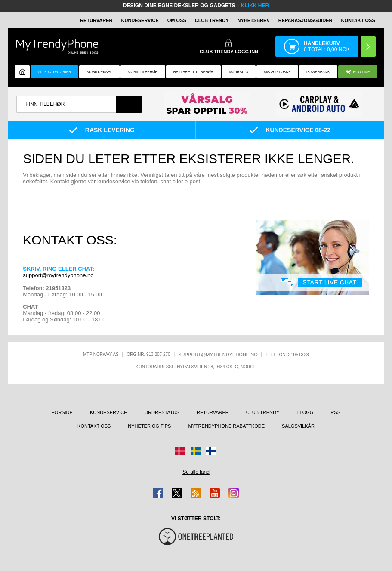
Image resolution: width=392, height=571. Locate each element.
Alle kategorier (54, 72)
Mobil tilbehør (143, 72)
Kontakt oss (358, 20)
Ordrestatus (162, 412)
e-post (192, 181)
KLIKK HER (255, 6)
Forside (62, 412)
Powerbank (318, 72)
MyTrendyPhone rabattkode (226, 426)
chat (166, 181)
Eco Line (358, 72)
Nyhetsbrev (254, 20)
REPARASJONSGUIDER (306, 20)
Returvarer (96, 20)
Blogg (305, 412)
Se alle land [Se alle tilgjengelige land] (196, 472)
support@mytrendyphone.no (58, 275)
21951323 (298, 355)
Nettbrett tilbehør (193, 72)
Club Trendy (212, 20)
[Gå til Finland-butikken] (211, 451)
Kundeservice (140, 20)
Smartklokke (277, 72)
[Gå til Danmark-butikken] (180, 451)
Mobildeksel (99, 72)
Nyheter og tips (149, 426)
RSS (335, 412)
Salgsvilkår (298, 426)
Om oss (177, 20)
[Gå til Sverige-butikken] (196, 451)
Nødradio (239, 72)
